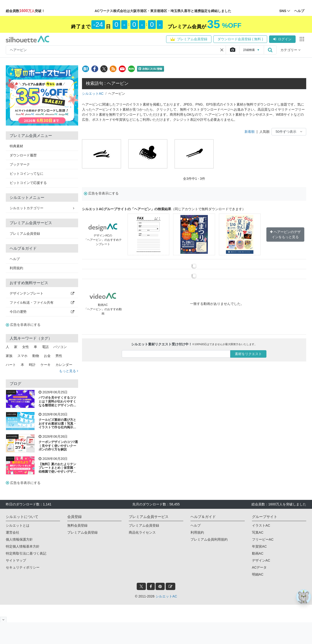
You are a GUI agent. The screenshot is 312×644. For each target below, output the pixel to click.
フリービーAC (263, 539)
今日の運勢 (42, 312)
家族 (9, 356)
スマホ (22, 356)
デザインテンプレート (42, 293)
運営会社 (13, 532)
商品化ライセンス (142, 532)
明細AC (258, 574)
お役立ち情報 (12, 414)
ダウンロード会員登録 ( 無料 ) (240, 39)
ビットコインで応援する (28, 183)
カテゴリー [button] (290, 50)
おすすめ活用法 (12, 436)
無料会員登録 (77, 525)
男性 (59, 356)
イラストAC (11, 392)
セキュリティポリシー (23, 567)
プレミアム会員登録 (189, 39)
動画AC (258, 553)
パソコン (60, 347)
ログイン (282, 39)
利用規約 (16, 268)
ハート (11, 365)
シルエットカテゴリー (42, 208)
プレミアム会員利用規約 (209, 539)
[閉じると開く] (3, 620)
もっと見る (69, 371)
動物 (36, 356)
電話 (45, 347)
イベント (10, 459)
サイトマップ (16, 560)
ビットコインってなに (27, 174)
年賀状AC (259, 546)
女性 (26, 347)
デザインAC (261, 560)
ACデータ (259, 567)
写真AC (258, 532)
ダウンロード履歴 (23, 155)
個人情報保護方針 (19, 539)
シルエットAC (93, 94)
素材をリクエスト (248, 354)
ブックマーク (20, 164)
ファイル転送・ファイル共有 (42, 302)
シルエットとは (18, 525)
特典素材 (16, 146)
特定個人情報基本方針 (23, 546)
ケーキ (46, 365)
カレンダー (64, 365)
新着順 (250, 132)
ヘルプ (15, 259)
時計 (32, 365)
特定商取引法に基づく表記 (26, 553)
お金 (47, 356)
